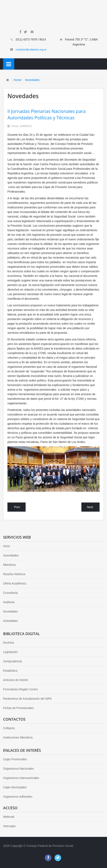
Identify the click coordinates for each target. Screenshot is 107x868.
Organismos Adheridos (18, 797)
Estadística (10, 671)
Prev (17, 507)
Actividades (11, 621)
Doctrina (8, 643)
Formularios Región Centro (20, 689)
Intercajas (9, 826)
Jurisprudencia (12, 661)
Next (90, 507)
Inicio (7, 546)
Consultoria (10, 593)
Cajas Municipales (15, 787)
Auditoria (9, 602)
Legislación (10, 652)
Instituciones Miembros (18, 737)
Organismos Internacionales (21, 778)
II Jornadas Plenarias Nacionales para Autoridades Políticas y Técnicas (46, 114)
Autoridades (11, 555)
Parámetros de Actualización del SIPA (27, 699)
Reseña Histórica (14, 574)
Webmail (9, 817)
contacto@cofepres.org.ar (31, 50)
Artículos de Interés (16, 680)
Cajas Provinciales (15, 759)
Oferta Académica (15, 583)
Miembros (9, 565)
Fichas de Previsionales (18, 708)
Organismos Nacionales (18, 769)
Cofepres (9, 728)
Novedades (32, 80)
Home (17, 80)
